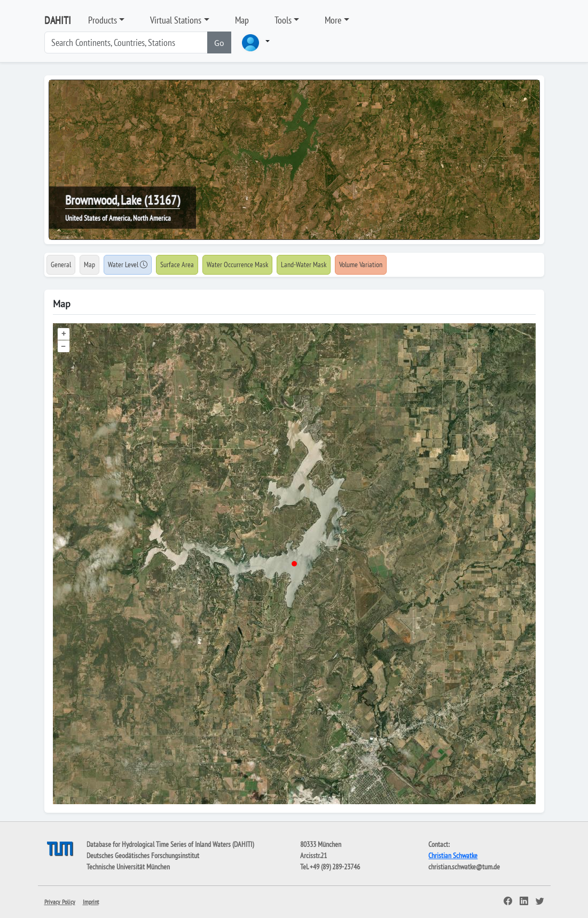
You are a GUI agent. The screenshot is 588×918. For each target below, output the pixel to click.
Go (219, 43)
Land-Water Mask (304, 264)
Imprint (91, 902)
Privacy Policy (60, 902)
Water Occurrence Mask (237, 264)
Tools (283, 20)
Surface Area (177, 264)
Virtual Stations (176, 20)
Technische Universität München (128, 867)
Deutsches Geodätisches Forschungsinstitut (143, 855)
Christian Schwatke (453, 855)
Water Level (128, 264)
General (61, 264)
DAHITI (58, 20)
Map (242, 20)
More (333, 20)
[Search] (126, 42)
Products (103, 20)
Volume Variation (361, 264)
